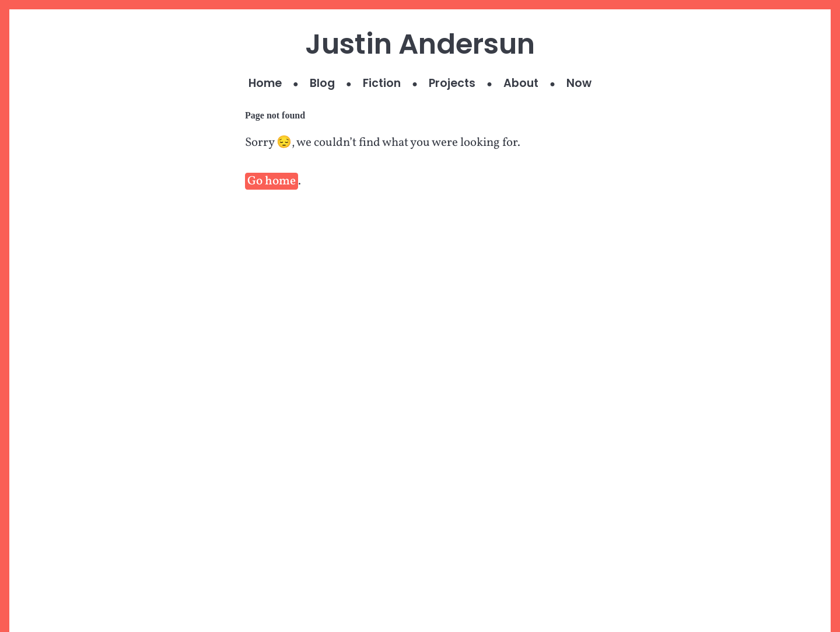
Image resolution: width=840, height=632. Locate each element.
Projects (452, 83)
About (521, 83)
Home (265, 83)
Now (579, 83)
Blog (322, 83)
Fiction (382, 83)
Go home (272, 181)
